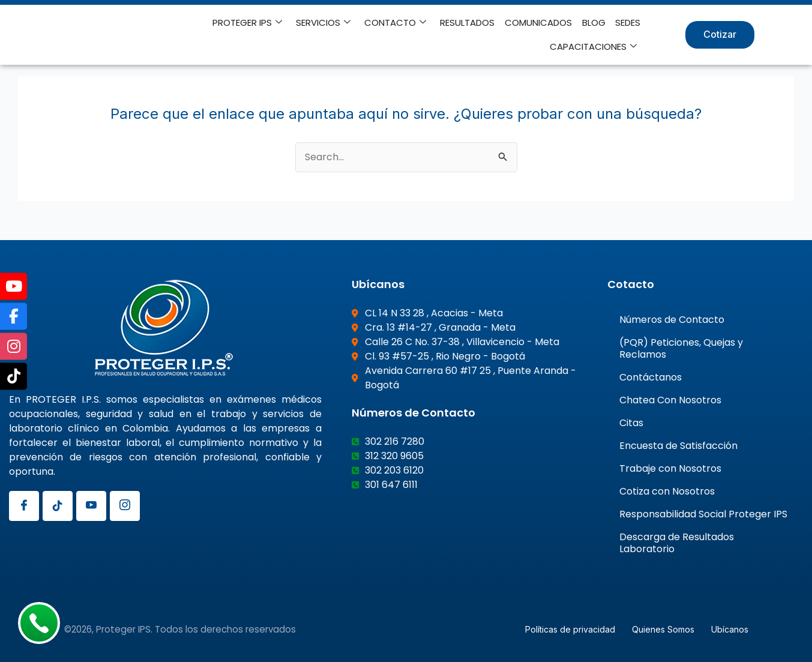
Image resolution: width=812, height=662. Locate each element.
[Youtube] (91, 505)
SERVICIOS (326, 23)
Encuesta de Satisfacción (678, 445)
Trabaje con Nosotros (670, 468)
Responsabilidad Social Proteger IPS (703, 513)
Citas (631, 422)
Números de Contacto (672, 319)
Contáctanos (651, 377)
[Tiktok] (58, 505)
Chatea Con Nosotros (670, 399)
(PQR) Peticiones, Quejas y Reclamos (681, 348)
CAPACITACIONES (594, 47)
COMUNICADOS (540, 23)
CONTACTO (398, 23)
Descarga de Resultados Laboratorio (677, 542)
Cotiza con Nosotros (667, 491)
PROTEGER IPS (251, 23)
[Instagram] (125, 505)
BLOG (594, 23)
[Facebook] (24, 505)
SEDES (628, 23)
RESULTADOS (469, 23)
